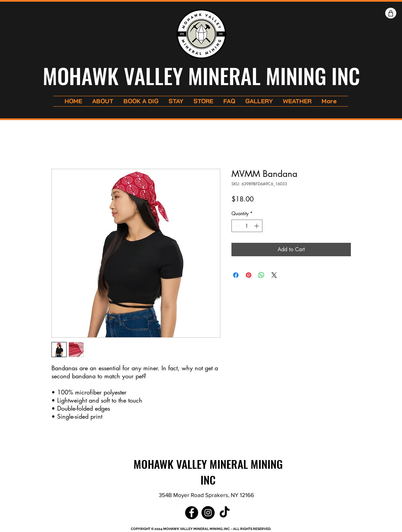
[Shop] (391, 13)
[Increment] (257, 226)
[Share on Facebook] (236, 275)
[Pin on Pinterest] (249, 275)
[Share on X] (274, 275)
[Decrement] (237, 226)
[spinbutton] (247, 226)
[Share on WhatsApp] (261, 275)
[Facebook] (192, 513)
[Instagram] (208, 513)
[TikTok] (225, 513)
